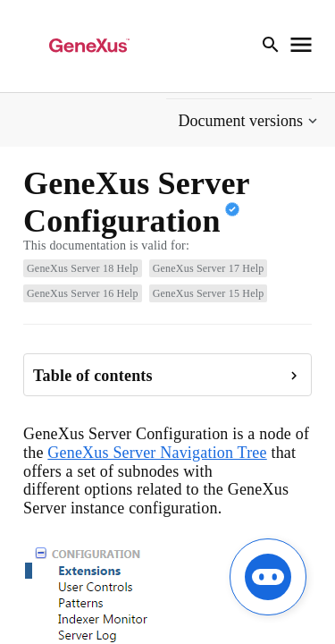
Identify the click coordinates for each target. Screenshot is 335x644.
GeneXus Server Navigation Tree (157, 453)
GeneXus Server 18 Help (83, 268)
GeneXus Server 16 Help (83, 293)
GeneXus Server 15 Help (209, 293)
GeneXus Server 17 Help (209, 268)
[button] (250, 121)
